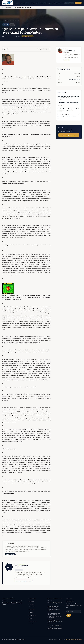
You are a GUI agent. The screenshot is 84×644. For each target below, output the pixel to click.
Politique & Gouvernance (28, 36)
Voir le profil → (67, 60)
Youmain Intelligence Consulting (74, 639)
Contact (31, 624)
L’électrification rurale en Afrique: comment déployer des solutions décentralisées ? (55, 602)
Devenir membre (33, 621)
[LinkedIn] (46, 49)
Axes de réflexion (35, 3)
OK (69, 615)
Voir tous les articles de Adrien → (24, 581)
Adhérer (78, 3)
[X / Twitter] (44, 49)
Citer (6, 49)
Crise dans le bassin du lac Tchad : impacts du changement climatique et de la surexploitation (55, 615)
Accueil (4, 21)
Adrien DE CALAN (8, 36)
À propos (51, 3)
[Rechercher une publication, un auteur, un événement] (68, 3)
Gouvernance (58, 3)
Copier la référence (10, 554)
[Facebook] (49, 49)
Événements (26, 3)
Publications (19, 3)
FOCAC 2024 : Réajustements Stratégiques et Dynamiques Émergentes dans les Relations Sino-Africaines (55, 628)
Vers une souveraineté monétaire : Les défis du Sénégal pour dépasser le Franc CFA (54, 609)
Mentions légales (53, 639)
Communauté (44, 3)
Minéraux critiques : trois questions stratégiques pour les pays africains (55, 622)
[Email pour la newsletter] (74, 611)
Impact (30, 618)
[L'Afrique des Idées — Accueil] (8, 3)
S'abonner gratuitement (69, 135)
